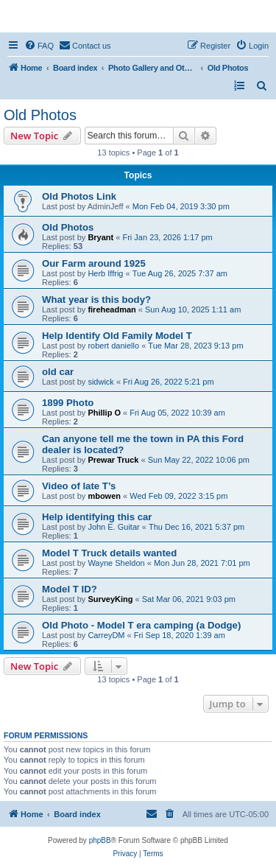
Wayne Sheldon (116, 563)
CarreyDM (106, 635)
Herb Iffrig (105, 273)
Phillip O (104, 413)
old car (58, 372)
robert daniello (113, 346)
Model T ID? (70, 589)
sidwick (100, 382)
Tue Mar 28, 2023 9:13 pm (195, 346)
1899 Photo (68, 403)
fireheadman (112, 309)
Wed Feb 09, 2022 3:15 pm (178, 496)
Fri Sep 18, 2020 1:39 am (180, 635)
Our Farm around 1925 (94, 263)
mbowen (104, 496)
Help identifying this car (97, 517)
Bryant (100, 237)
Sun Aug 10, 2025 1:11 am (193, 309)
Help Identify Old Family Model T (117, 336)
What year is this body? (96, 300)
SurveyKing (110, 599)
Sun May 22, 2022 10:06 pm (199, 460)
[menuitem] (39, 46)
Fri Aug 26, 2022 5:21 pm (169, 382)
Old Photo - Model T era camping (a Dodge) (141, 625)
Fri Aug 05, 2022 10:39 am (177, 413)
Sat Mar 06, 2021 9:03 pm (189, 599)
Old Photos (40, 115)
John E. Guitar (113, 527)
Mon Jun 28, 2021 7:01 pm (202, 563)
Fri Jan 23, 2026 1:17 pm (167, 237)
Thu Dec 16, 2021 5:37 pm (197, 527)
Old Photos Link (79, 196)
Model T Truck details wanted (109, 553)
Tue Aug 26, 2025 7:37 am (180, 273)
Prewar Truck (113, 460)
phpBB (100, 840)
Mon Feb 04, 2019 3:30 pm (181, 206)
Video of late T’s (79, 486)
